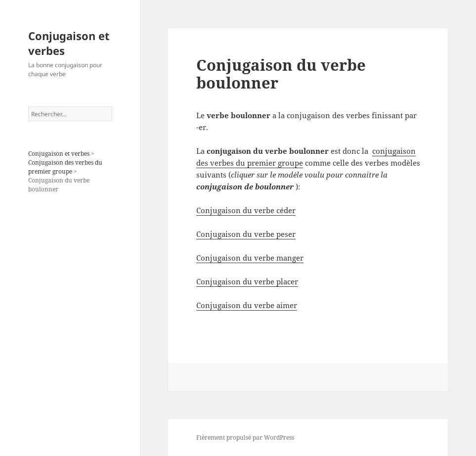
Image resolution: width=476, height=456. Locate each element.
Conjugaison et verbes (69, 43)
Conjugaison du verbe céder (246, 210)
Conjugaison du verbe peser (246, 234)
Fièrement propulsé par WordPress (245, 437)
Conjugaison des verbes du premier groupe (65, 167)
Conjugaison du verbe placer (247, 281)
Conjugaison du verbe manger (250, 258)
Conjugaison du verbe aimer (247, 305)
